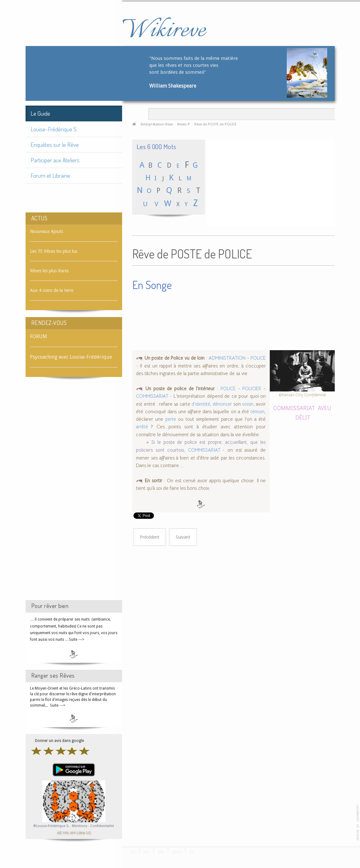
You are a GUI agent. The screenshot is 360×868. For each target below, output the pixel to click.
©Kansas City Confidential (302, 395)
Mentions (80, 826)
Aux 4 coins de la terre (52, 290)
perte (171, 419)
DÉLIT (303, 417)
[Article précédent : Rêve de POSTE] (150, 537)
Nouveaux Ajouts (47, 231)
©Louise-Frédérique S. (51, 826)
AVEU (325, 408)
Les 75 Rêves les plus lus (54, 251)
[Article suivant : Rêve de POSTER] (183, 537)
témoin (257, 412)
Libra (81, 832)
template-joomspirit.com (358, 822)
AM (73, 832)
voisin (248, 404)
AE (59, 832)
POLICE (228, 389)
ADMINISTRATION (227, 358)
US (88, 832)
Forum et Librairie (50, 175)
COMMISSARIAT (294, 408)
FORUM (38, 336)
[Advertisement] (74, 494)
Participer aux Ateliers (55, 160)
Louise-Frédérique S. (54, 129)
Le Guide (40, 113)
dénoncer (222, 404)
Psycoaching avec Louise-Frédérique (71, 357)
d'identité (201, 404)
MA (66, 832)
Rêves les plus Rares (49, 271)
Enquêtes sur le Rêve (55, 145)
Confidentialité (102, 826)
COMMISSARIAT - (154, 396)
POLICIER (252, 389)
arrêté (143, 427)
